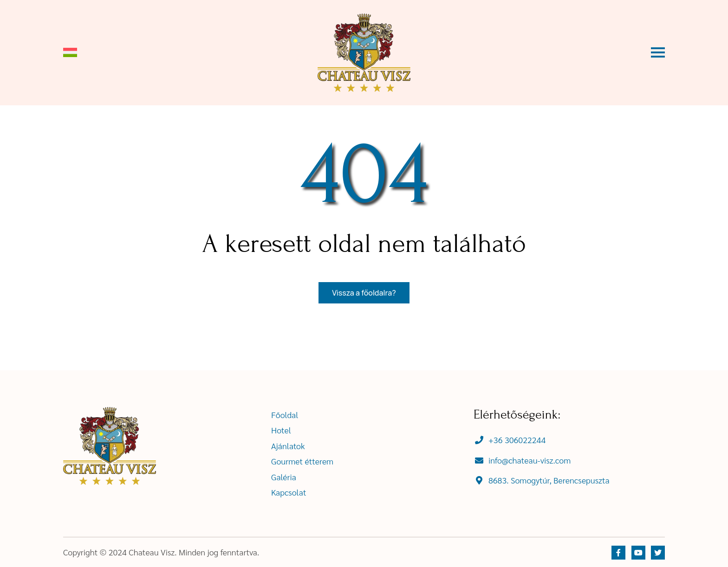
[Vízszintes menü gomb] (658, 52)
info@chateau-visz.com (530, 460)
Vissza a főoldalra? (364, 293)
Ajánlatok (288, 446)
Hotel (281, 430)
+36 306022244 (517, 440)
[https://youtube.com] (638, 553)
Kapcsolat (289, 492)
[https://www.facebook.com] (618, 553)
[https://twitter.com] (658, 553)
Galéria (284, 477)
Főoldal (285, 415)
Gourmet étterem (302, 461)
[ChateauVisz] (364, 53)
